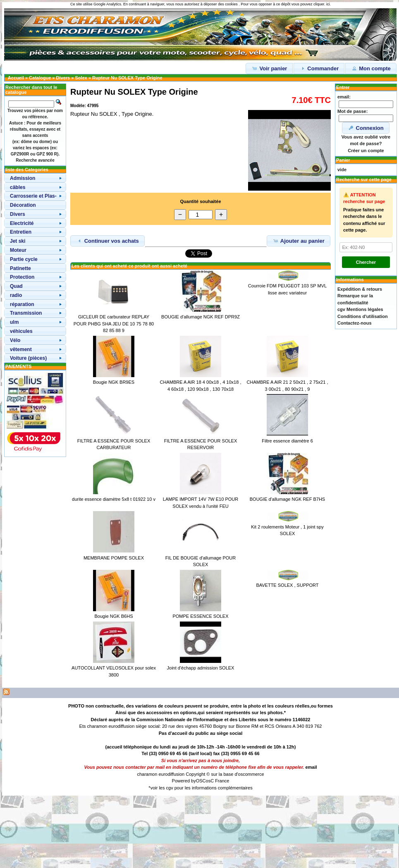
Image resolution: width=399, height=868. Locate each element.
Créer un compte (366, 151)
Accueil (16, 78)
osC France (218, 781)
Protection (22, 277)
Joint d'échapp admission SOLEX (201, 668)
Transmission (26, 313)
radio (16, 295)
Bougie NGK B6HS (114, 616)
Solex (81, 78)
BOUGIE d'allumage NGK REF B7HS (287, 499)
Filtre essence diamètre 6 (287, 441)
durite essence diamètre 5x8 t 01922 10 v (114, 499)
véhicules (21, 331)
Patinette (20, 268)
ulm (14, 322)
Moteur (18, 250)
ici (328, 4)
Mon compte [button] (371, 68)
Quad (16, 286)
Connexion (366, 128)
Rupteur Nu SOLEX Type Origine (127, 78)
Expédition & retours (360, 289)
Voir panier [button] (269, 68)
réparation (22, 304)
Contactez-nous (355, 323)
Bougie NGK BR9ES (114, 382)
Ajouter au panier (299, 241)
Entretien (21, 232)
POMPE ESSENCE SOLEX (200, 616)
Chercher (366, 262)
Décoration (23, 205)
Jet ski (18, 241)
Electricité (22, 223)
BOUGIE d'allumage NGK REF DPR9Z (201, 317)
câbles (18, 187)
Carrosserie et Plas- (33, 196)
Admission (23, 178)
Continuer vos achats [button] (108, 241)
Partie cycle (24, 259)
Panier (343, 160)
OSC (201, 781)
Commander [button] (319, 68)
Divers (63, 78)
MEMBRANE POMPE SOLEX (114, 558)
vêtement (21, 349)
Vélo (15, 340)
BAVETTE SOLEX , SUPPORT (287, 585)
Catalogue (40, 78)
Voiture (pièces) (28, 358)
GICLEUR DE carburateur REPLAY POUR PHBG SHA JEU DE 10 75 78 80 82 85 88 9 (114, 324)
